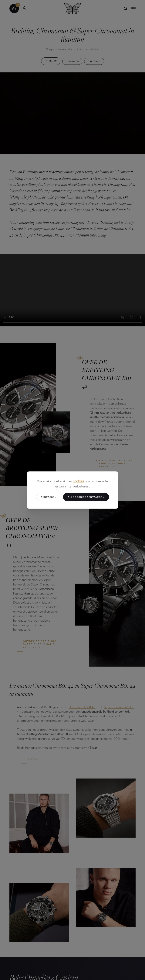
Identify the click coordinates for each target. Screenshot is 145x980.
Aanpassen (49, 497)
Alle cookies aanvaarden (86, 497)
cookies (78, 481)
